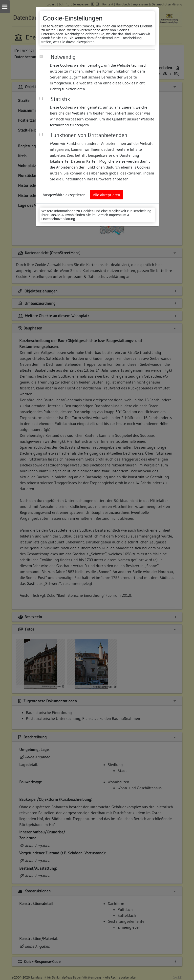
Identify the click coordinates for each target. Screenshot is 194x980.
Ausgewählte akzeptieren (64, 195)
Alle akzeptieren (107, 195)
